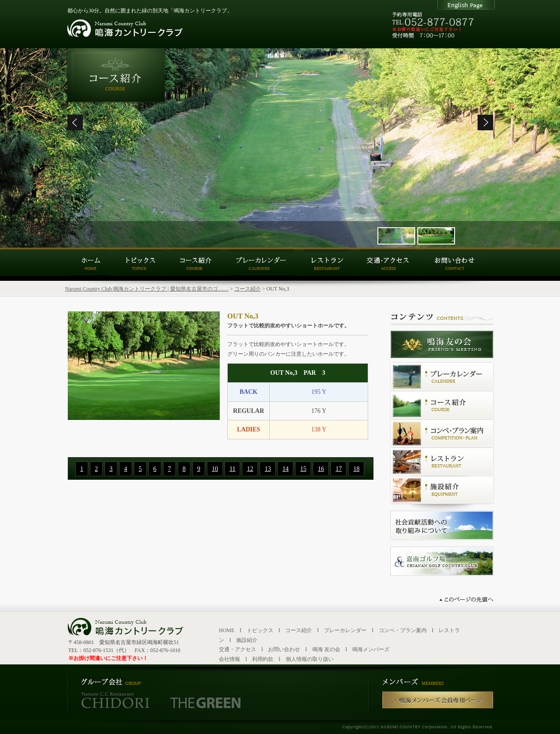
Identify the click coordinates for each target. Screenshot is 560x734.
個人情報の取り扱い (310, 659)
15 (303, 469)
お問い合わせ (284, 649)
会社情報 (229, 659)
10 (215, 469)
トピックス (260, 630)
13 (268, 469)
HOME (227, 630)
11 (232, 469)
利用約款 (263, 659)
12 (250, 469)
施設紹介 (247, 640)
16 (321, 469)
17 (338, 469)
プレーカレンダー (345, 630)
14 (285, 469)
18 (356, 469)
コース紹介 (248, 289)
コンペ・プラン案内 (403, 630)
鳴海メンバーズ (371, 649)
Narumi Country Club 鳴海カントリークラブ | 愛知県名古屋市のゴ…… (147, 289)
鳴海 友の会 (326, 649)
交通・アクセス (237, 649)
